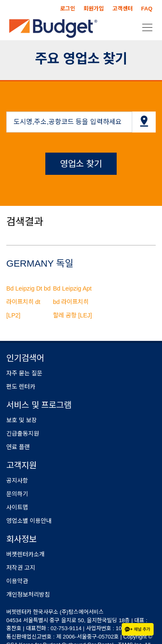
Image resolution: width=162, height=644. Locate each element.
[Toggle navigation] (145, 27)
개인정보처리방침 (28, 595)
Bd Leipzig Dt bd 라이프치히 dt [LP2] (29, 302)
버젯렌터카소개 (25, 554)
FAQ (147, 9)
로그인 (68, 9)
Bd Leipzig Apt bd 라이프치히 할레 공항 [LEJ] (72, 302)
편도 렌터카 (21, 387)
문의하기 (17, 494)
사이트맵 (17, 507)
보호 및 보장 (22, 420)
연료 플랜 (18, 447)
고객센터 (123, 9)
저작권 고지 (21, 568)
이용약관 (17, 581)
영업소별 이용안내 (29, 521)
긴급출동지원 (23, 434)
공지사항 (17, 480)
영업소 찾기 (81, 164)
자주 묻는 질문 (24, 373)
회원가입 (94, 9)
